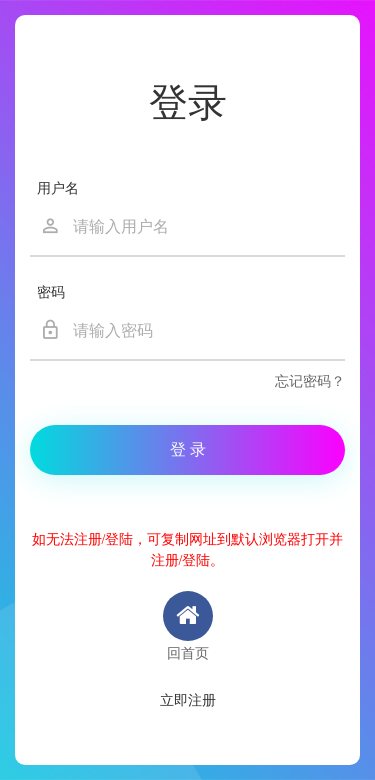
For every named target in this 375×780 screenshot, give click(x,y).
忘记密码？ (310, 381)
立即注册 (188, 700)
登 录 (188, 449)
